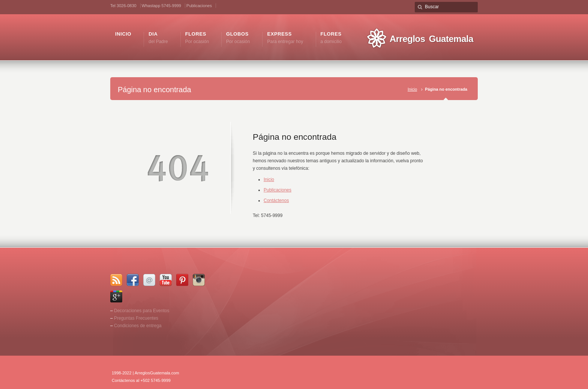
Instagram (199, 280)
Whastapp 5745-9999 (161, 6)
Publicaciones (199, 6)
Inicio (412, 89)
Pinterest (182, 280)
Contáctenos (276, 200)
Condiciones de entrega (138, 326)
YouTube (166, 280)
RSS (116, 280)
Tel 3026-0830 (123, 6)
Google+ (116, 296)
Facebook (133, 280)
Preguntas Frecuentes (136, 318)
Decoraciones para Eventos (142, 311)
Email (149, 280)
